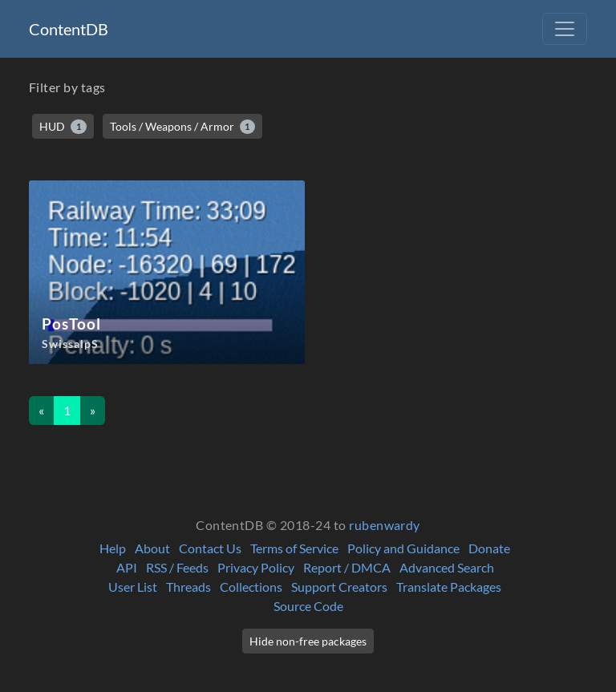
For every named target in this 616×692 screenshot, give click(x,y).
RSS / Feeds (177, 567)
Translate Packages (449, 587)
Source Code (308, 606)
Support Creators (339, 587)
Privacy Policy (256, 567)
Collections (251, 587)
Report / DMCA (347, 567)
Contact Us (210, 548)
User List (133, 587)
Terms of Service (294, 548)
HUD (63, 127)
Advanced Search (447, 567)
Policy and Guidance (403, 548)
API (127, 567)
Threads (188, 587)
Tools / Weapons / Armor (183, 127)
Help (113, 548)
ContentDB (69, 29)
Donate (489, 548)
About (152, 548)
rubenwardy (385, 525)
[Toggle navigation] (565, 29)
